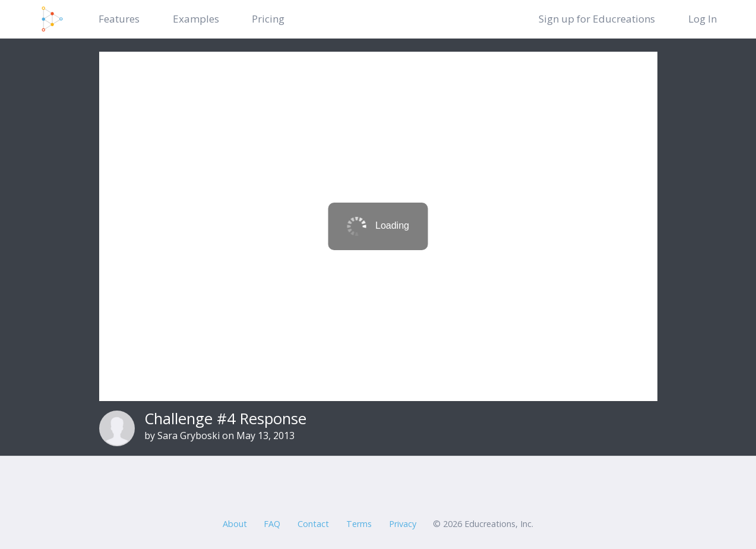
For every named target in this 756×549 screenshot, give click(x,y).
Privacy (403, 524)
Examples (196, 19)
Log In (703, 19)
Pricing (268, 19)
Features (119, 19)
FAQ (272, 524)
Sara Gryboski (189, 436)
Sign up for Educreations (597, 19)
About (235, 524)
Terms (359, 524)
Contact (313, 524)
